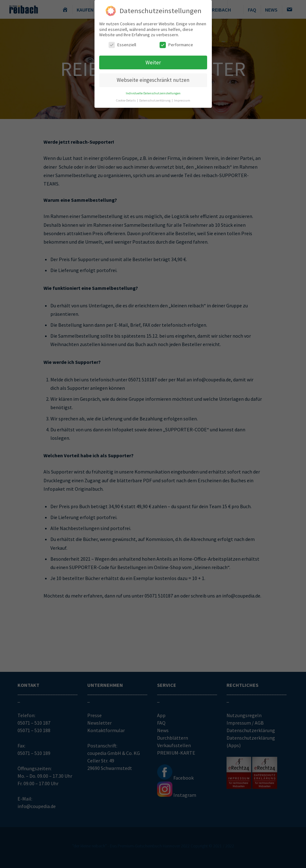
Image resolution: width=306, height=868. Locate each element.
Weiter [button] (153, 61)
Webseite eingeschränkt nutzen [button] (153, 78)
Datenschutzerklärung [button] (155, 99)
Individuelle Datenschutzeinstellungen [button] (153, 91)
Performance (176, 43)
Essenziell (122, 43)
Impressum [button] (182, 99)
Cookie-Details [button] (126, 99)
